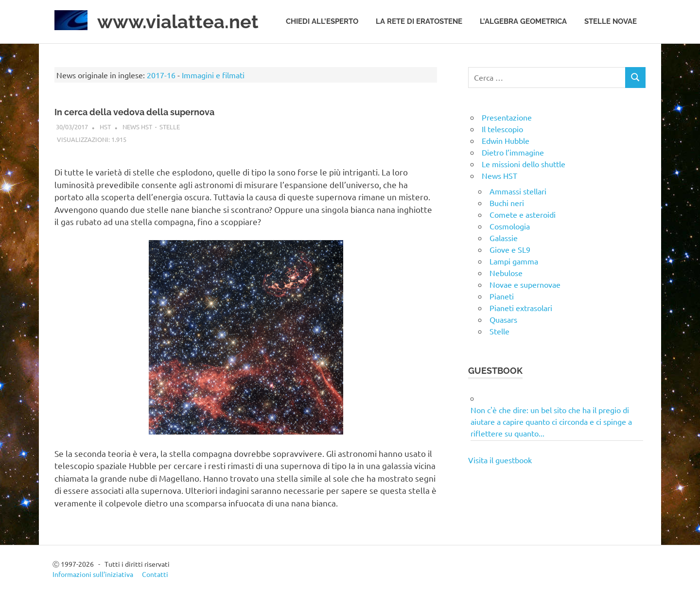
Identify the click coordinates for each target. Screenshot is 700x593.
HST (105, 127)
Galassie (504, 238)
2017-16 (161, 75)
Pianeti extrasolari (521, 308)
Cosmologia (510, 226)
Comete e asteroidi (523, 214)
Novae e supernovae (525, 284)
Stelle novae (611, 21)
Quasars (503, 319)
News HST (137, 127)
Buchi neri (507, 203)
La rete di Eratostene (419, 21)
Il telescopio (502, 129)
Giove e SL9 (510, 249)
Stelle (170, 127)
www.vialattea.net (178, 22)
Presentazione (507, 117)
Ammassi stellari (518, 191)
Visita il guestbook (500, 460)
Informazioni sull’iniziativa (93, 574)
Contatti (155, 574)
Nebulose (506, 273)
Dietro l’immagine (513, 152)
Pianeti (502, 296)
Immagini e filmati (213, 75)
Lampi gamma (514, 261)
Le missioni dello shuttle (524, 164)
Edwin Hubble (506, 140)
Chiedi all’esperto (322, 21)
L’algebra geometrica (523, 21)
